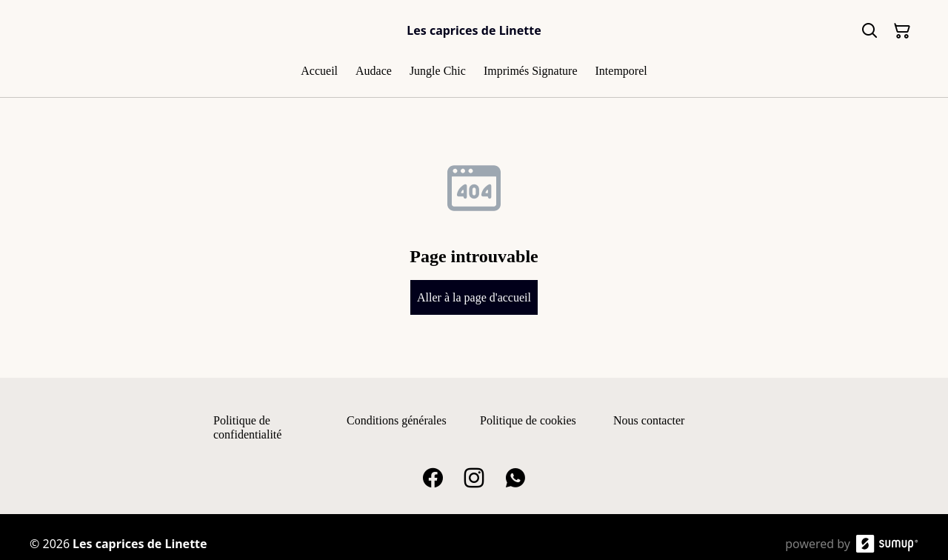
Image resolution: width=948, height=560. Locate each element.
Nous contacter (649, 420)
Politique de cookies (528, 420)
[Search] (869, 31)
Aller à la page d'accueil (474, 297)
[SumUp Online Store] (887, 544)
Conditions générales (397, 420)
